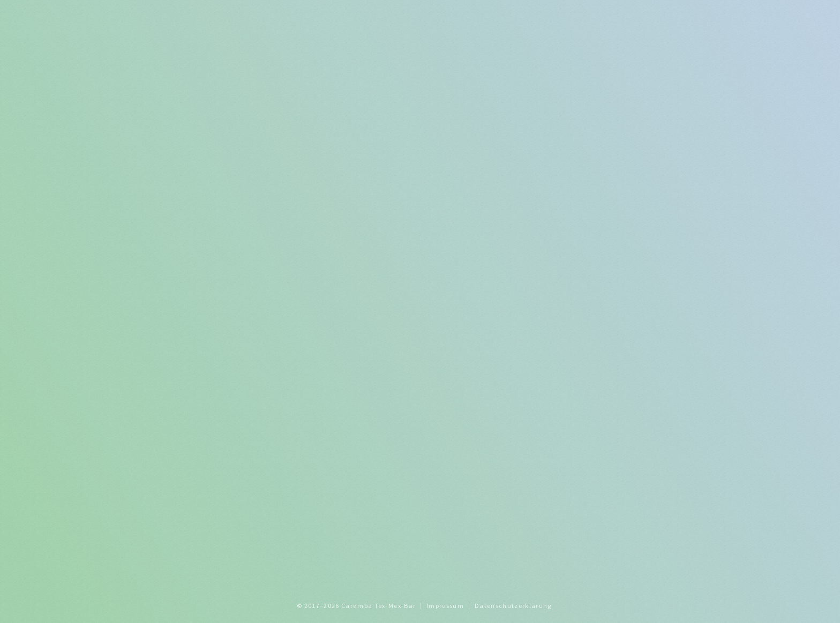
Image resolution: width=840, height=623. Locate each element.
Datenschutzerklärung (513, 606)
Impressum (445, 606)
